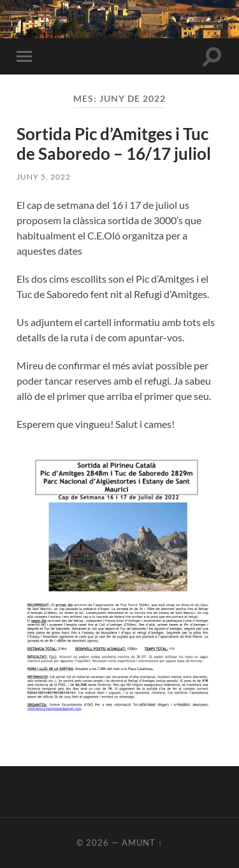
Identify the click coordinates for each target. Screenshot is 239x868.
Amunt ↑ (142, 843)
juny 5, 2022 (44, 177)
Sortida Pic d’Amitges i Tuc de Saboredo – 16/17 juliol (114, 144)
